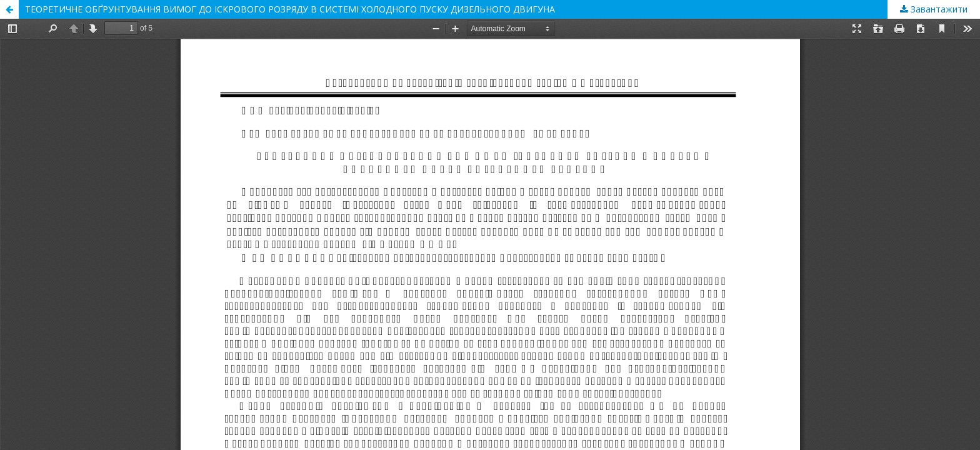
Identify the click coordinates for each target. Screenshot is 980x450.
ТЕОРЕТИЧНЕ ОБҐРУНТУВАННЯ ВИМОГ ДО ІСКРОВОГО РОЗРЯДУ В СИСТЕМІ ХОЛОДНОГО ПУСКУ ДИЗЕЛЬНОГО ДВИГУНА (290, 9)
